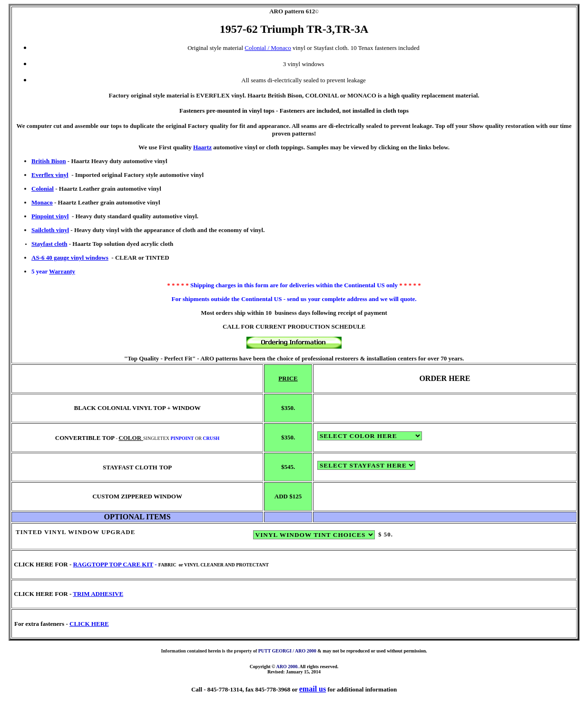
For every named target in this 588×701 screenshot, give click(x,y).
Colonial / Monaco (268, 48)
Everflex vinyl (50, 175)
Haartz (202, 147)
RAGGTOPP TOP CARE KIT (113, 564)
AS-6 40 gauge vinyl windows (70, 258)
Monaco (42, 202)
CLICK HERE (89, 624)
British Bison (49, 161)
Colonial (43, 189)
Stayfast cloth (49, 244)
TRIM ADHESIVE (98, 594)
